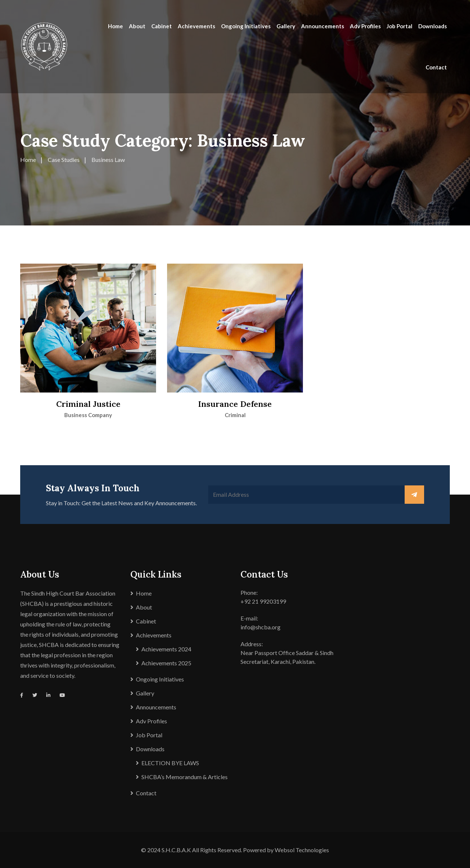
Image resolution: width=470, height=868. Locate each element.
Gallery (286, 26)
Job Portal (399, 26)
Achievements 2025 (166, 663)
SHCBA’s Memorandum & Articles (185, 777)
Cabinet (162, 26)
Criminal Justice (88, 404)
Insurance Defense (235, 404)
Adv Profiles (365, 26)
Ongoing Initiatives (246, 26)
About (137, 26)
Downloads (433, 26)
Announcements (323, 26)
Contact (436, 67)
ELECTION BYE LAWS (170, 763)
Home (115, 26)
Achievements (196, 26)
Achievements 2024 (166, 649)
